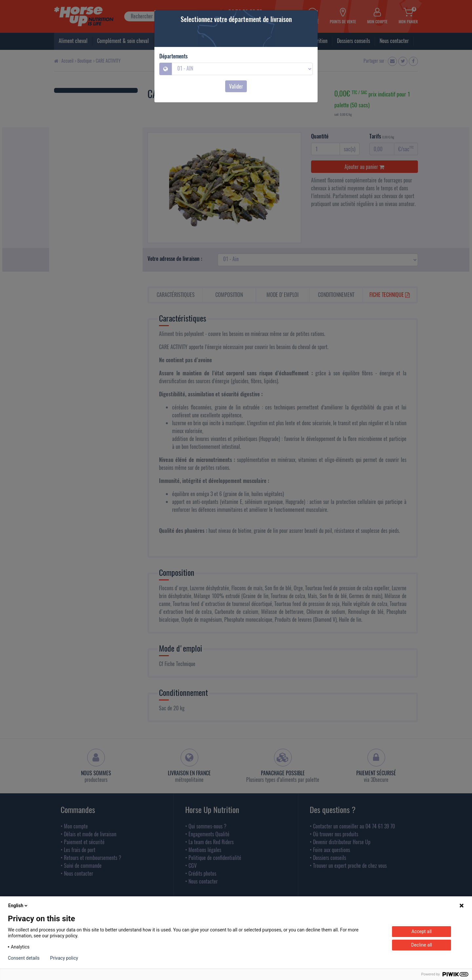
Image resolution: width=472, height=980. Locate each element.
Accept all (422, 931)
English (18, 906)
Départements (173, 56)
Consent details (24, 958)
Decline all (422, 945)
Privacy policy (64, 958)
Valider (236, 86)
